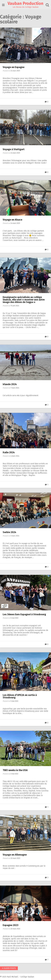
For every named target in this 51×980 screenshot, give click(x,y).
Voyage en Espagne (14, 67)
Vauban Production (26, 3)
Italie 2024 (9, 452)
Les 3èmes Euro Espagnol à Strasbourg (24, 614)
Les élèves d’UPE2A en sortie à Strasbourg (20, 696)
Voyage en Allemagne (15, 855)
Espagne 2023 (11, 925)
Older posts (9, 968)
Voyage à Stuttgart (14, 149)
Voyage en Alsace (12, 220)
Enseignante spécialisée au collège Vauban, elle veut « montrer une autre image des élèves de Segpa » (24, 300)
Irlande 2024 (10, 384)
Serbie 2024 (9, 532)
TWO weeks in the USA (15, 770)
